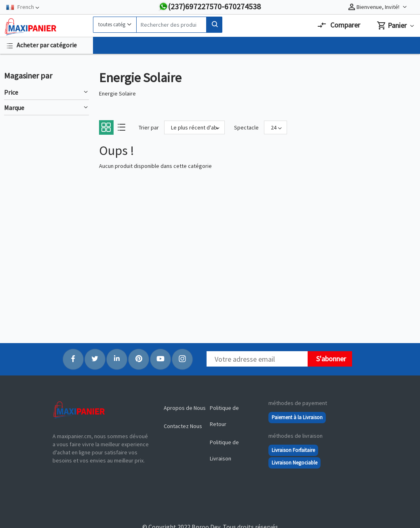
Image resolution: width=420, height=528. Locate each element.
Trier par (149, 127)
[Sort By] (194, 127)
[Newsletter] (257, 359)
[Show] (275, 127)
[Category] (115, 25)
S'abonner (331, 359)
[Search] (171, 25)
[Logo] (46, 27)
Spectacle (246, 127)
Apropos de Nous (185, 408)
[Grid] (106, 129)
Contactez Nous (183, 426)
